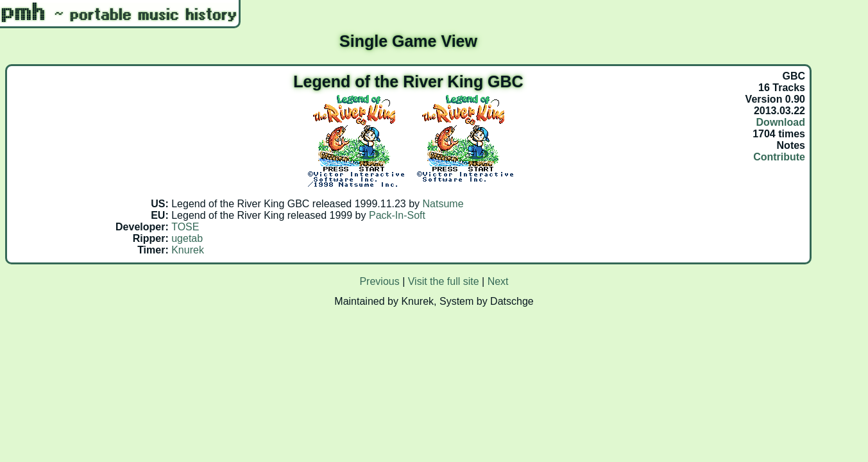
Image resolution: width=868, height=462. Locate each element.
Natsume (443, 204)
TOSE (185, 227)
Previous (379, 281)
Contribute (779, 157)
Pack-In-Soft (397, 215)
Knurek (188, 250)
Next (498, 281)
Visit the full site (444, 281)
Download (781, 122)
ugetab (187, 238)
